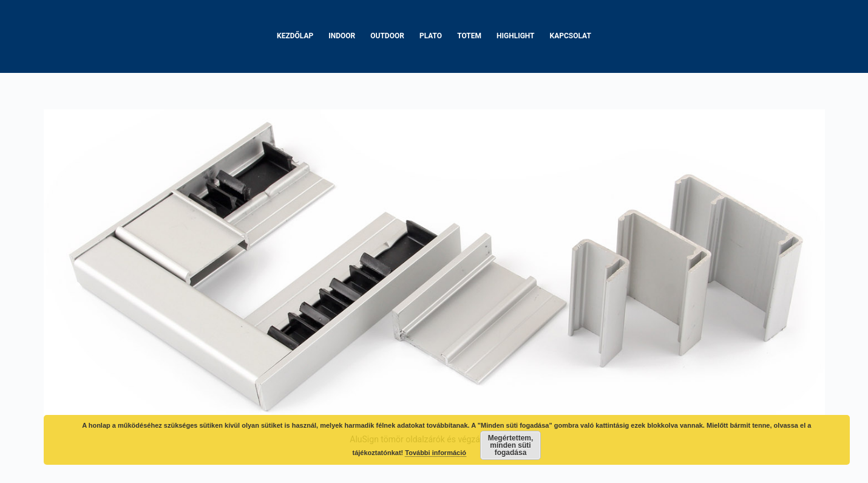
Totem (469, 36)
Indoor (342, 36)
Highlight (516, 36)
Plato (431, 36)
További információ (436, 453)
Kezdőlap (295, 36)
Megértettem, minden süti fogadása (511, 445)
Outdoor (387, 36)
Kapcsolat (571, 36)
